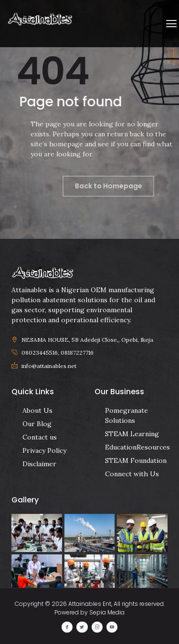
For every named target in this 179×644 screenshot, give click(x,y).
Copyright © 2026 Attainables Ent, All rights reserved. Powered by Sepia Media (90, 608)
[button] (171, 24)
